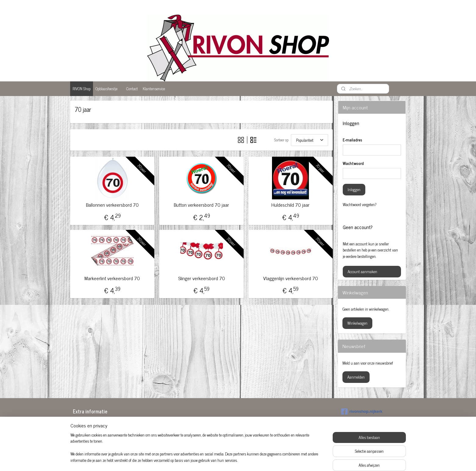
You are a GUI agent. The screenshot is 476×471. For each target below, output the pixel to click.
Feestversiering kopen (229, 424)
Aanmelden (356, 377)
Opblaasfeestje (106, 89)
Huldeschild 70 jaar (291, 205)
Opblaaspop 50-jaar (227, 436)
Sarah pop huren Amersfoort (302, 430)
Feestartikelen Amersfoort (165, 436)
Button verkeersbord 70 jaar (201, 205)
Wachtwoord (353, 163)
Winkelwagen (357, 323)
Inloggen (354, 189)
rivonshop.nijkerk (362, 412)
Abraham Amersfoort (95, 423)
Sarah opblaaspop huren (299, 424)
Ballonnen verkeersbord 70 (112, 205)
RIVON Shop (82, 89)
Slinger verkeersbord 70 (202, 278)
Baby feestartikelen (93, 429)
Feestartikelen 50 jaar (162, 430)
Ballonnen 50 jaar (92, 435)
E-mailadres (353, 140)
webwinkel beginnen (248, 460)
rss (231, 460)
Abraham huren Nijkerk (164, 424)
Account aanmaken (362, 271)
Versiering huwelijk (295, 436)
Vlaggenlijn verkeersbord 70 (291, 278)
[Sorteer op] (310, 140)
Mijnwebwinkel (290, 460)
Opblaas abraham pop (230, 430)
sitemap (222, 460)
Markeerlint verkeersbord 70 (113, 278)
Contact (132, 89)
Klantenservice (154, 89)
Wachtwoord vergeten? (360, 205)
